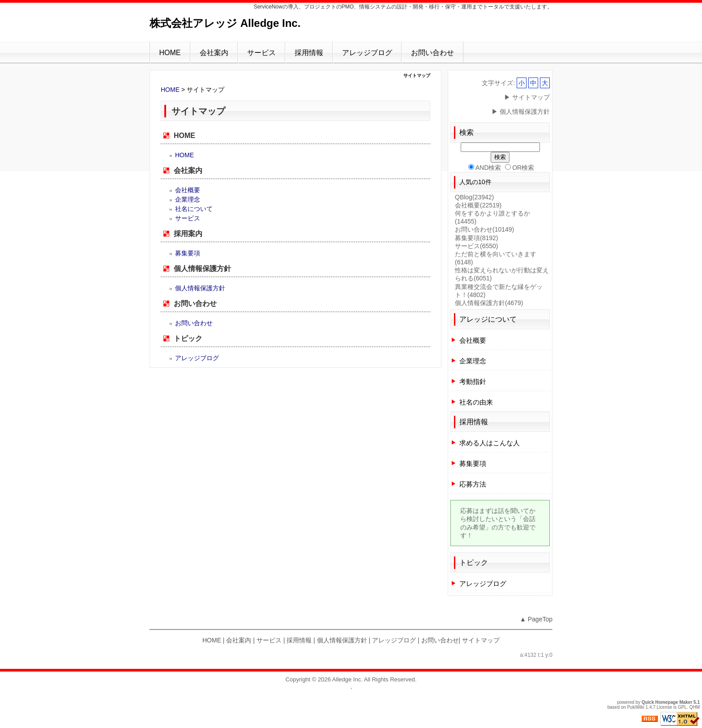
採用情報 (309, 53)
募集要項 (188, 253)
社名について (194, 209)
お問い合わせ (432, 53)
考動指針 (473, 381)
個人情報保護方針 (202, 269)
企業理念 (188, 199)
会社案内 (214, 53)
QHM (695, 707)
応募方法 (473, 484)
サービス (261, 53)
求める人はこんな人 (490, 443)
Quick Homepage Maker (667, 702)
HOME (170, 53)
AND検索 (485, 168)
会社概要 (188, 190)
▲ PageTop (536, 619)
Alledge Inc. (347, 679)
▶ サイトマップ (527, 97)
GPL (682, 707)
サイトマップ (481, 640)
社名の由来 (476, 402)
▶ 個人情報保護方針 (521, 112)
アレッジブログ (367, 53)
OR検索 (520, 168)
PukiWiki (636, 707)
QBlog (474, 197)
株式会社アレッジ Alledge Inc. (225, 23)
